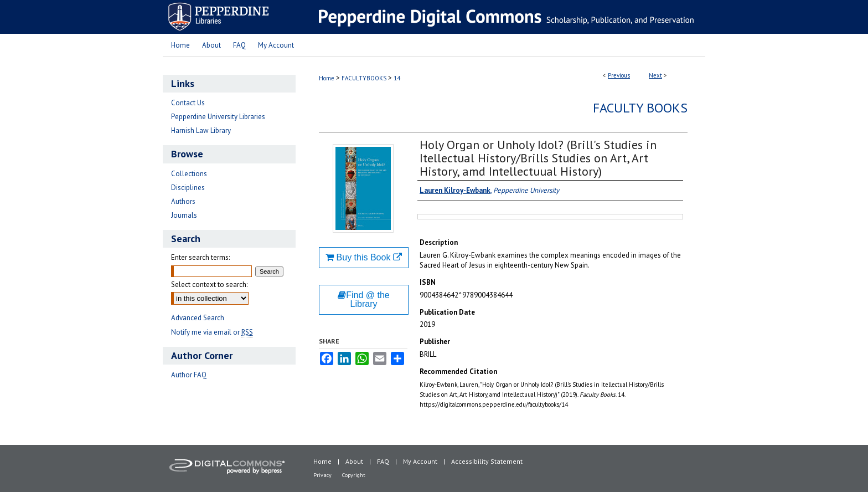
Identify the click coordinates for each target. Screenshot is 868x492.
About (354, 461)
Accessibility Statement (487, 461)
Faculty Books (640, 108)
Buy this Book (364, 257)
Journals (184, 215)
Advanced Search (198, 318)
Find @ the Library (364, 299)
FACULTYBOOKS (364, 78)
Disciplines (188, 188)
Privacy (322, 475)
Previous (619, 75)
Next (655, 75)
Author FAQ (189, 375)
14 (397, 78)
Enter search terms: (200, 257)
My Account (420, 461)
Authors (183, 201)
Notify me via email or (212, 332)
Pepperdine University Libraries (218, 117)
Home (327, 78)
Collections (189, 174)
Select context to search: (209, 285)
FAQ (383, 461)
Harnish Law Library (201, 130)
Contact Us (188, 103)
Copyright (354, 475)
